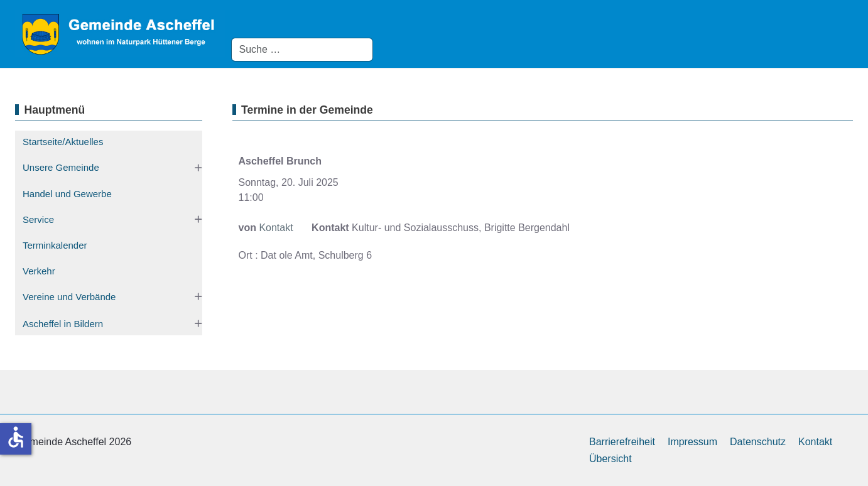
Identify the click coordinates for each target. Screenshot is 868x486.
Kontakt (276, 228)
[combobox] (302, 50)
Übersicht (610, 459)
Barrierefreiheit (622, 442)
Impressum (692, 442)
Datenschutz (758, 442)
